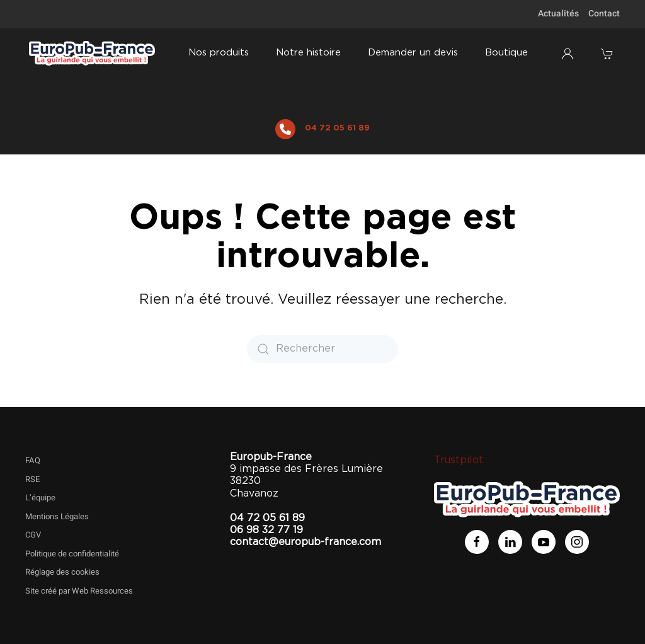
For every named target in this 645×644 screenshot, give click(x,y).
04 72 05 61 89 (337, 128)
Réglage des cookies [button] (62, 572)
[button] (608, 54)
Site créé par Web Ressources (79, 591)
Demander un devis (413, 53)
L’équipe (40, 497)
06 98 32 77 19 (266, 530)
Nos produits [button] (219, 53)
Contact (604, 14)
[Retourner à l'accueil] (92, 54)
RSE (32, 479)
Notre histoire (308, 53)
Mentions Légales (57, 516)
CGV (33, 535)
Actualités (558, 14)
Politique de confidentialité (72, 554)
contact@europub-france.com (305, 542)
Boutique (506, 53)
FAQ (33, 460)
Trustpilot (459, 460)
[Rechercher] (322, 349)
